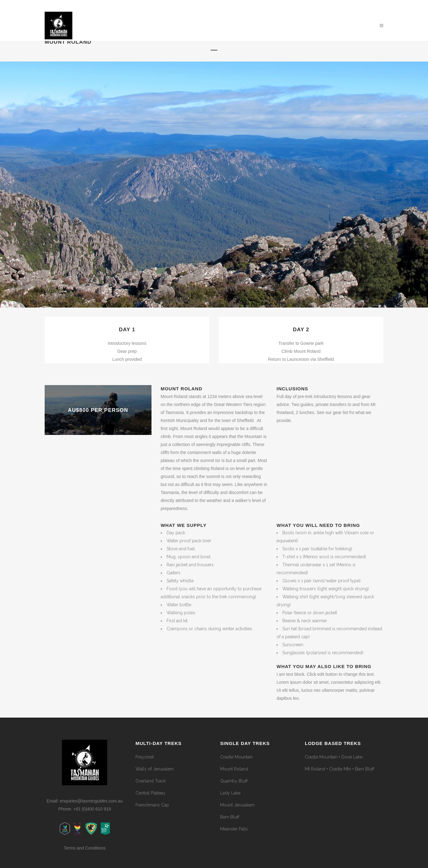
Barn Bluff (230, 817)
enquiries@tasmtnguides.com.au (91, 801)
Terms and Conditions (85, 848)
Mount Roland (234, 769)
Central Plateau (150, 793)
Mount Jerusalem (237, 805)
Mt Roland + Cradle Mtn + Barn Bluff (339, 769)
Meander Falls (234, 829)
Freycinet (145, 757)
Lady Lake (230, 793)
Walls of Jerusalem (155, 769)
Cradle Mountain (236, 757)
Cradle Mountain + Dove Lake (334, 757)
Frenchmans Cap (152, 805)
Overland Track (151, 781)
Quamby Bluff (234, 781)
